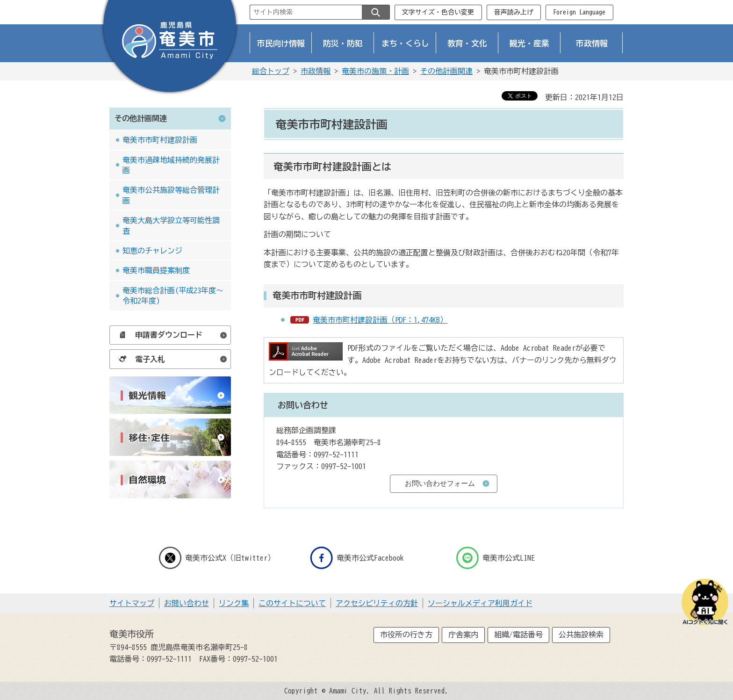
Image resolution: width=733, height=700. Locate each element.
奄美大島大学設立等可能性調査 (171, 225)
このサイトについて (292, 603)
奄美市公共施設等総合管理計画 (171, 195)
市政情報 (592, 43)
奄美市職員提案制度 (156, 270)
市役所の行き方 (406, 635)
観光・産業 (529, 43)
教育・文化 (467, 43)
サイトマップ (132, 603)
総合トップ (271, 71)
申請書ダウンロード (158, 335)
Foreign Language (579, 12)
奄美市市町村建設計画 (160, 140)
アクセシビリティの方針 (377, 603)
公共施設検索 (581, 635)
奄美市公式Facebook (357, 558)
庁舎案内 (463, 635)
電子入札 (139, 359)
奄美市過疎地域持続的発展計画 (171, 165)
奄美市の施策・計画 (375, 71)
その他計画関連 (446, 71)
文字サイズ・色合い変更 (438, 12)
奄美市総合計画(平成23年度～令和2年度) (173, 296)
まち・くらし (405, 43)
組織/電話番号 (518, 635)
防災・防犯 (343, 43)
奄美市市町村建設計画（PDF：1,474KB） (380, 320)
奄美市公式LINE (496, 558)
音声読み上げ (514, 12)
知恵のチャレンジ (152, 251)
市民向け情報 (281, 43)
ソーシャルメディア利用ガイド (480, 603)
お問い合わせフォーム (440, 483)
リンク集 (234, 603)
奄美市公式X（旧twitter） (217, 558)
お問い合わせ (187, 603)
